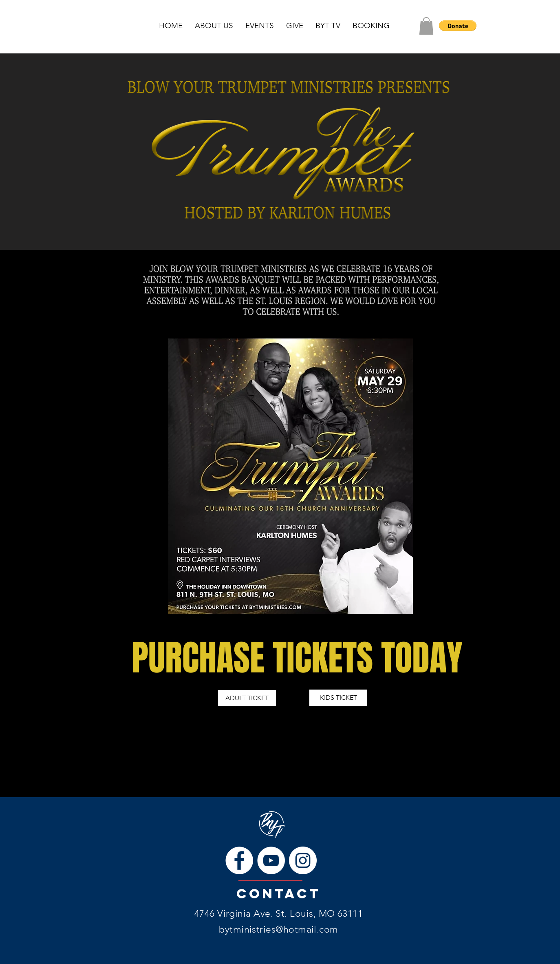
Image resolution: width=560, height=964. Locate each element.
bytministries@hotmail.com (279, 930)
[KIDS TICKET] (338, 698)
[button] (426, 26)
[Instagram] (303, 860)
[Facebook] (239, 860)
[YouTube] (271, 860)
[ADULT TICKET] (247, 698)
